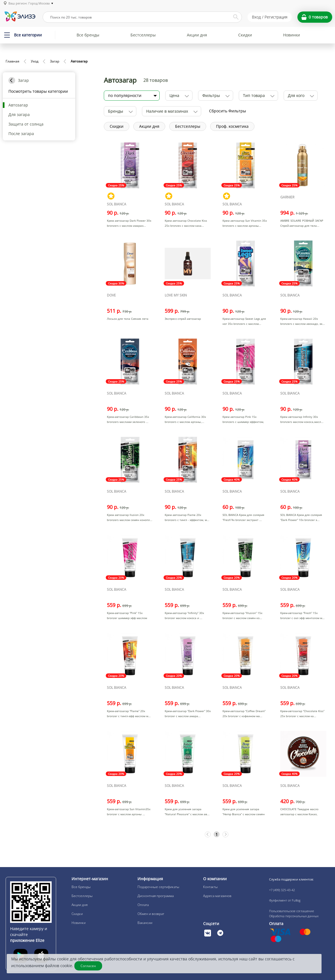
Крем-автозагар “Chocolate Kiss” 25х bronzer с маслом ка (302, 713)
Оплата (143, 905)
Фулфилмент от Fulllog (285, 900)
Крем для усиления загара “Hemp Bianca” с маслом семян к (244, 814)
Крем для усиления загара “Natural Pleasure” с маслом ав (186, 812)
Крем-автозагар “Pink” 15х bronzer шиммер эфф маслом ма (127, 618)
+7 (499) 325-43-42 (282, 890)
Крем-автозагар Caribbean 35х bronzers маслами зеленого (128, 419)
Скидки (245, 35)
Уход (35, 61)
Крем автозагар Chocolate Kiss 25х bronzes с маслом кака (186, 223)
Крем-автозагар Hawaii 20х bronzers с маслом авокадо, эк (301, 321)
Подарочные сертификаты (158, 887)
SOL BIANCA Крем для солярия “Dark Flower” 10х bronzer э (301, 517)
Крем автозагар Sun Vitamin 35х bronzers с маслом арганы (245, 223)
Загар (55, 61)
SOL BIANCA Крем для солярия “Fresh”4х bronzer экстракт (243, 517)
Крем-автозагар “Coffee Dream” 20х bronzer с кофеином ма (244, 713)
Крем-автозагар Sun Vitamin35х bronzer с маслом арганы (129, 812)
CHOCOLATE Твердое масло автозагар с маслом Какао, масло (299, 814)
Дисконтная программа (156, 896)
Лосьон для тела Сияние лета (128, 319)
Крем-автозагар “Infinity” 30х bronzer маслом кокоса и (184, 615)
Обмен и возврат (151, 914)
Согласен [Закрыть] (88, 966)
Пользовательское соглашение (292, 911)
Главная (12, 61)
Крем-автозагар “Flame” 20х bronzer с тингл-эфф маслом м (128, 713)
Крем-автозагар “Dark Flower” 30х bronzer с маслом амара (188, 713)
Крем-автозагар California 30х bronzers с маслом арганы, (185, 419)
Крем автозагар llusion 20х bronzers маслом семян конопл (128, 517)
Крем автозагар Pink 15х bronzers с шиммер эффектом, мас (243, 422)
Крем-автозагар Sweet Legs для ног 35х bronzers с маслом (244, 321)
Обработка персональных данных (294, 916)
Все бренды (88, 35)
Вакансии (145, 923)
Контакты (210, 887)
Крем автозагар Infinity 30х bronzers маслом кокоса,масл (301, 419)
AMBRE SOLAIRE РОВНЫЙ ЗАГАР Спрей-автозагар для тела (302, 223)
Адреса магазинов (217, 896)
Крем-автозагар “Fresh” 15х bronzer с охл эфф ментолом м (301, 615)
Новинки (292, 35)
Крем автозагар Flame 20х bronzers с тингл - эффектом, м (186, 517)
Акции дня (197, 35)
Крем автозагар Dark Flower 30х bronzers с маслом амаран (129, 223)
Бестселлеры (143, 35)
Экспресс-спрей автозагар (183, 319)
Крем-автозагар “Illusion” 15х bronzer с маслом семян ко (242, 615)
